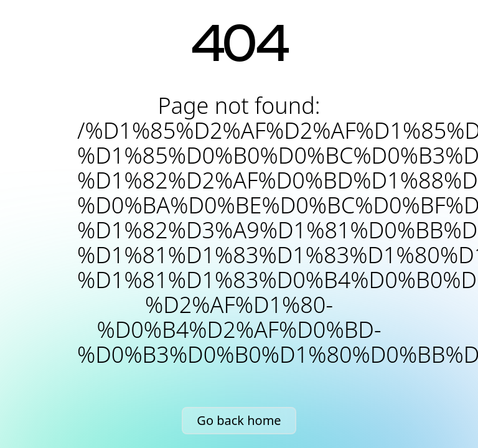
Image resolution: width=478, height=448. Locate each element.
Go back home (239, 420)
